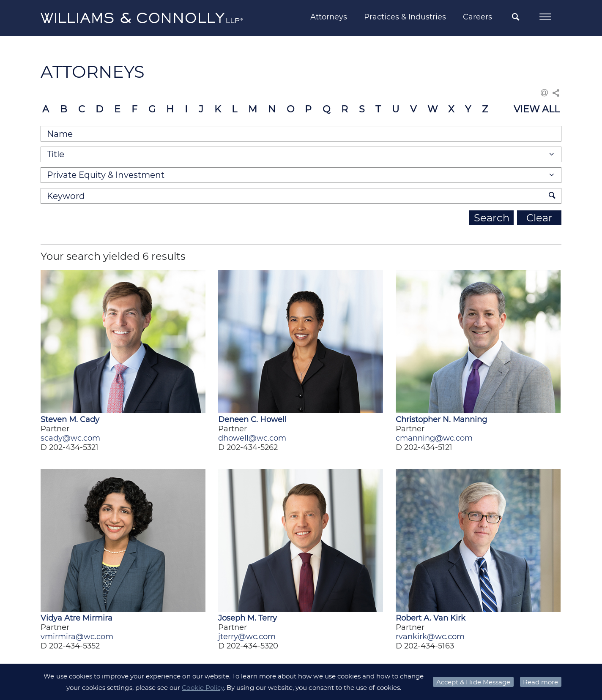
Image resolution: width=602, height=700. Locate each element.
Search (492, 218)
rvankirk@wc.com (430, 637)
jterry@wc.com (247, 637)
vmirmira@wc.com (77, 637)
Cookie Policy (203, 688)
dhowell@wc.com (252, 438)
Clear (539, 218)
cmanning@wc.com (434, 438)
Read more (540, 682)
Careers (477, 17)
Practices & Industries (405, 17)
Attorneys (329, 17)
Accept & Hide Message (473, 682)
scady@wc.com (70, 438)
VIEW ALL (537, 109)
